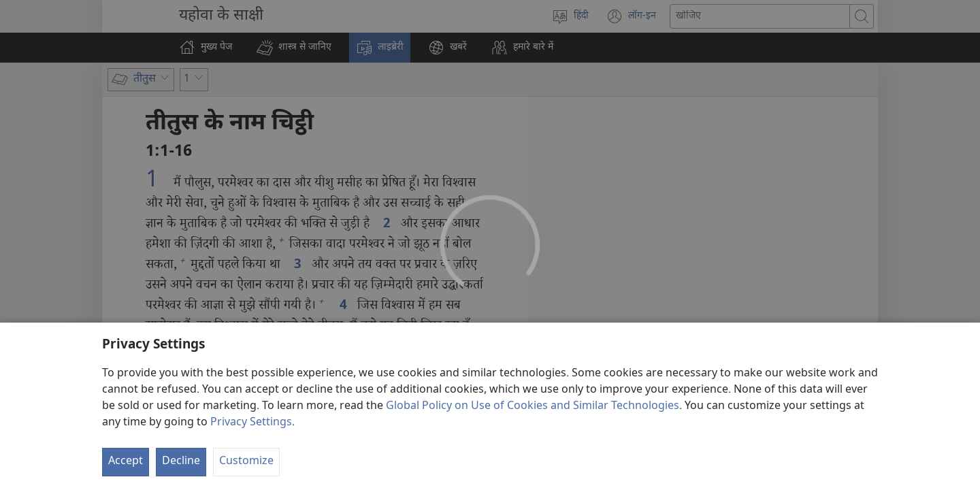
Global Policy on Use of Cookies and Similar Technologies (533, 407)
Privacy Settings (251, 423)
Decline (181, 462)
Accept (126, 462)
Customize (246, 462)
